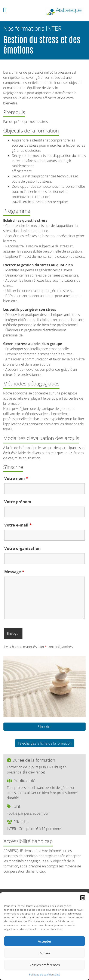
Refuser (44, 953)
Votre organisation (22, 548)
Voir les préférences (45, 965)
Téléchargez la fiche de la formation (45, 743)
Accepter (45, 941)
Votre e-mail (18, 525)
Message (14, 572)
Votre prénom (18, 502)
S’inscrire (44, 727)
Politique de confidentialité (45, 975)
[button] (83, 898)
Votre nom (16, 478)
